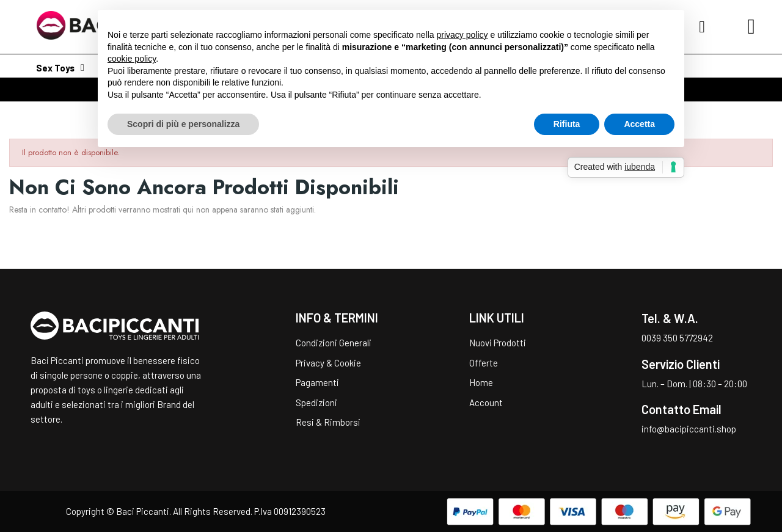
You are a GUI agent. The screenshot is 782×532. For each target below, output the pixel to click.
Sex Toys (60, 68)
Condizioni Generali (334, 343)
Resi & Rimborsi (328, 422)
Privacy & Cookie (328, 363)
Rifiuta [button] (567, 124)
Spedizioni (316, 403)
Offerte (484, 363)
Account (486, 403)
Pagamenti (317, 382)
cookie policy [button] (132, 59)
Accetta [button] (639, 124)
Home (481, 382)
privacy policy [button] (462, 35)
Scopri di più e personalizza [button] (183, 124)
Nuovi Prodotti (498, 343)
